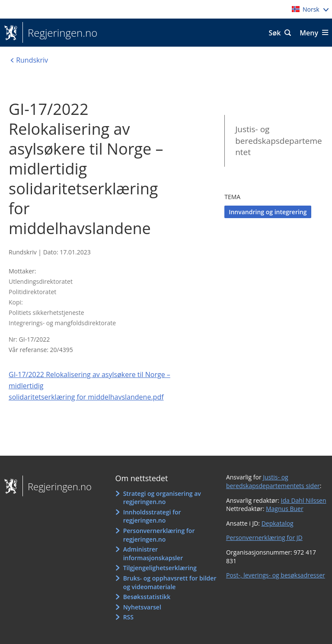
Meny (309, 33)
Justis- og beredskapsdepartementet (279, 141)
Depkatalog (278, 523)
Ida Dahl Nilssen (304, 500)
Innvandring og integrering (268, 212)
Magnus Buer (285, 509)
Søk (275, 33)
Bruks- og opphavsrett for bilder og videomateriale (170, 582)
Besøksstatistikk (147, 597)
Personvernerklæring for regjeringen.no (159, 535)
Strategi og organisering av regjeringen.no (162, 498)
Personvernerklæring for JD (264, 538)
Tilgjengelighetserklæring (160, 568)
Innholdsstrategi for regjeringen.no (152, 516)
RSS (128, 617)
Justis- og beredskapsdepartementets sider (273, 481)
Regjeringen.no (60, 33)
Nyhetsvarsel (142, 607)
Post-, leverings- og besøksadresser (276, 575)
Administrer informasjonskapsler (153, 554)
